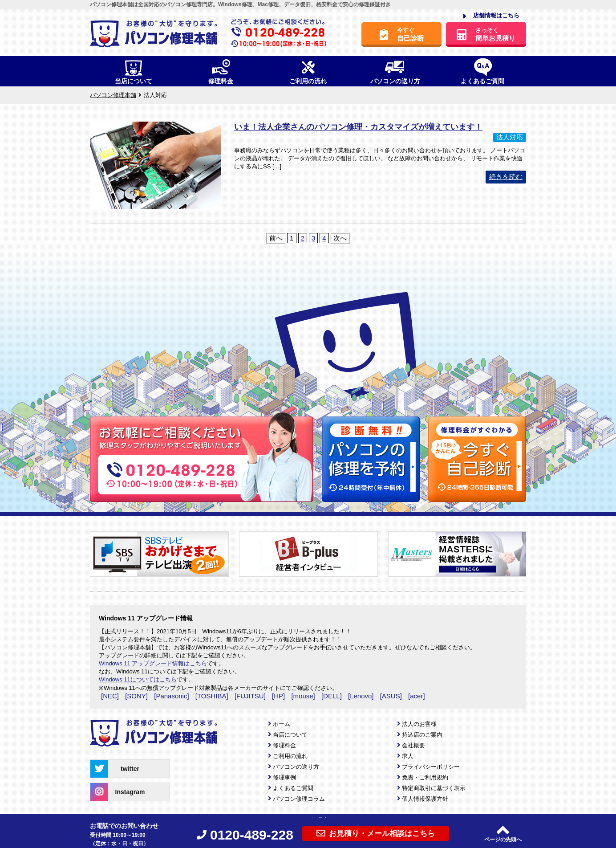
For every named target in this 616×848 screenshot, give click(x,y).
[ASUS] (391, 696)
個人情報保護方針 (425, 799)
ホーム (282, 724)
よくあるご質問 (293, 788)
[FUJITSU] (250, 696)
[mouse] (303, 696)
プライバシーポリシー (431, 767)
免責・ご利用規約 (425, 777)
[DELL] (332, 696)
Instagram (118, 792)
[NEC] (110, 696)
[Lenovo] (361, 696)
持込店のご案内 (422, 735)
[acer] (417, 696)
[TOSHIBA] (212, 696)
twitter (115, 769)
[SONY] (136, 696)
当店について (290, 735)
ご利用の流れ (290, 756)
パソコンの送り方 (296, 767)
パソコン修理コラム (299, 799)
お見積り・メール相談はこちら (376, 833)
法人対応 (510, 137)
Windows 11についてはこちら (138, 679)
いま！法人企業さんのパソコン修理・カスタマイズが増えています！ (358, 127)
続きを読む (506, 177)
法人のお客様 (419, 724)
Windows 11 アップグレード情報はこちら (153, 663)
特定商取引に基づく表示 (434, 788)
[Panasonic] (171, 696)
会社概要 (413, 745)
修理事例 (284, 777)
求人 (408, 756)
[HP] (278, 696)
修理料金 (284, 745)
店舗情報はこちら (491, 16)
